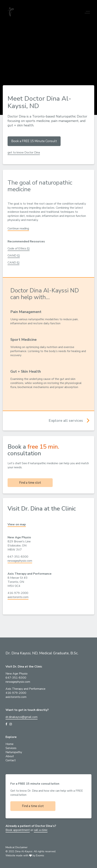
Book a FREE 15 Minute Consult (34, 141)
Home (10, 744)
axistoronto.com (18, 597)
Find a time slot (30, 483)
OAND (14, 256)
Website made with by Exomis (25, 855)
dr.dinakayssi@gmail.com (22, 717)
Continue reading (18, 228)
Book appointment (18, 830)
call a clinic (41, 830)
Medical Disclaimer (17, 847)
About (10, 756)
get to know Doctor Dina (24, 153)
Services (11, 748)
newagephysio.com (20, 561)
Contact (11, 760)
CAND (13, 263)
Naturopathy (14, 752)
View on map (17, 524)
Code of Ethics (19, 249)
